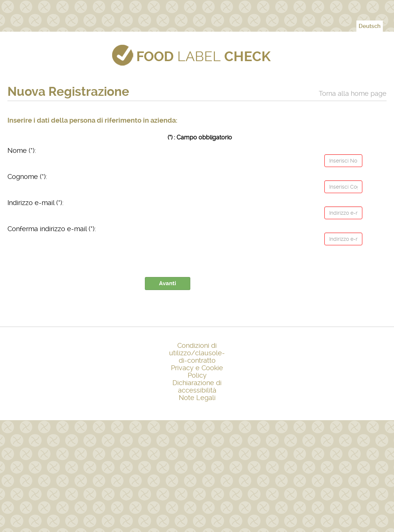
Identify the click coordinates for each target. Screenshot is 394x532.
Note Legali (197, 398)
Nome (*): (22, 150)
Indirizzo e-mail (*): (36, 203)
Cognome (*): (27, 177)
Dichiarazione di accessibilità (197, 386)
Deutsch (370, 26)
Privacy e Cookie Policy (197, 372)
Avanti (168, 283)
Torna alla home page (353, 93)
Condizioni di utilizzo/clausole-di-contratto (197, 353)
